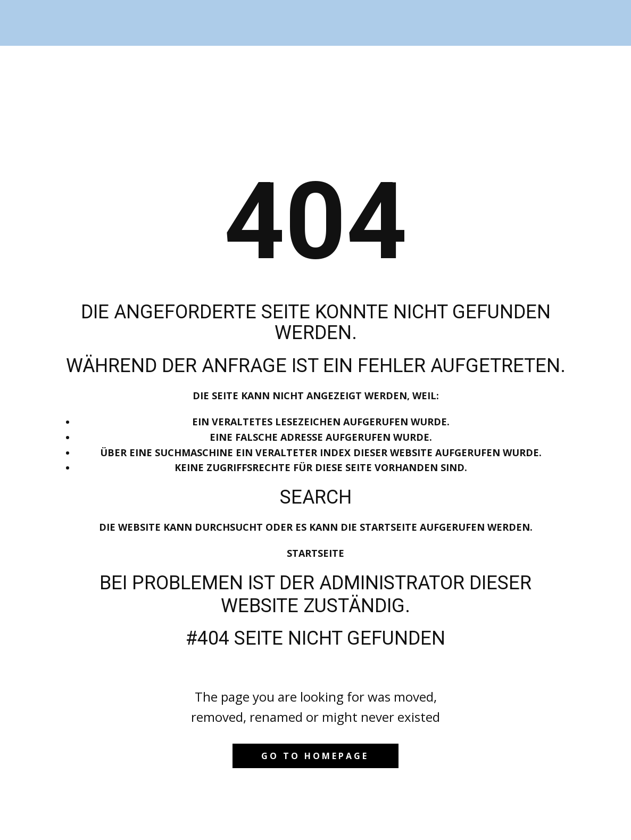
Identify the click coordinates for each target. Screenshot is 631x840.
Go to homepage (315, 756)
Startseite (315, 553)
